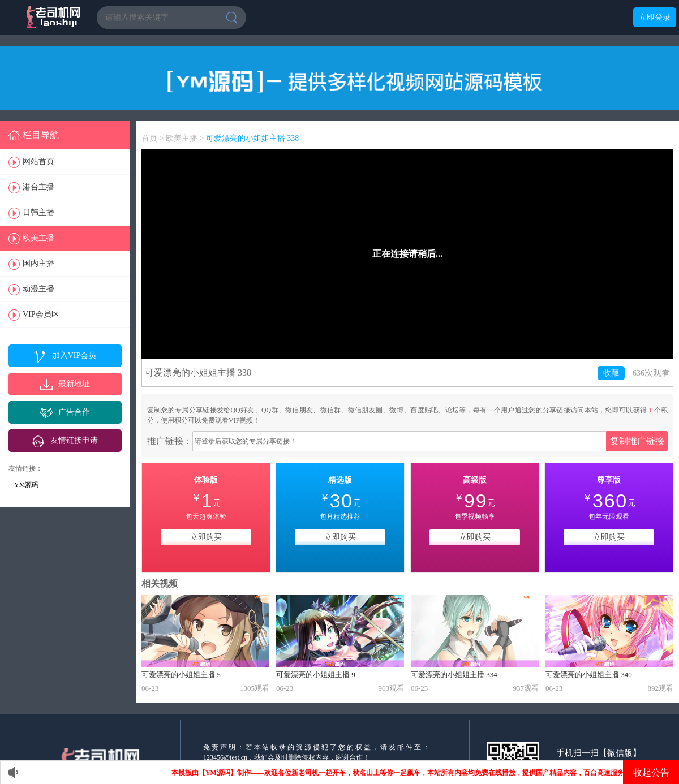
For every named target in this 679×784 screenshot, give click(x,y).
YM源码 (26, 485)
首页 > (154, 138)
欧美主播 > (186, 138)
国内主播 (38, 263)
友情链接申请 (74, 440)
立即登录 (655, 17)
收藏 (611, 373)
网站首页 (38, 161)
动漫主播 (38, 289)
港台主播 (38, 187)
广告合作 (74, 412)
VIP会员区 (41, 314)
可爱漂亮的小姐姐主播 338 (253, 138)
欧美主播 (38, 238)
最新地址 (74, 384)
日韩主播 (38, 212)
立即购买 (206, 537)
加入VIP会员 (74, 356)
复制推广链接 (637, 441)
